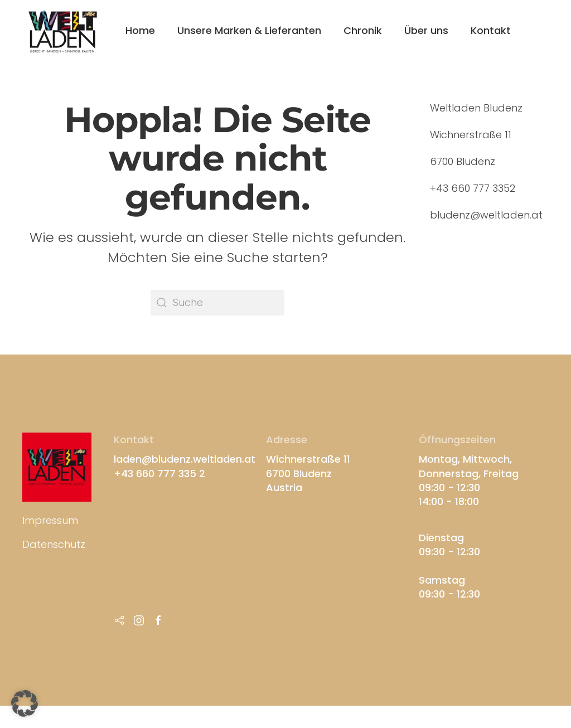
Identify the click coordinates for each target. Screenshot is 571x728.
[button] (25, 703)
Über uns (426, 30)
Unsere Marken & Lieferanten (249, 30)
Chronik (363, 30)
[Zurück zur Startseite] (63, 31)
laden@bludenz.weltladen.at (185, 459)
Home (140, 30)
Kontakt (491, 30)
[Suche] (217, 303)
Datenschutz (54, 544)
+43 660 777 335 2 (159, 474)
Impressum (50, 520)
